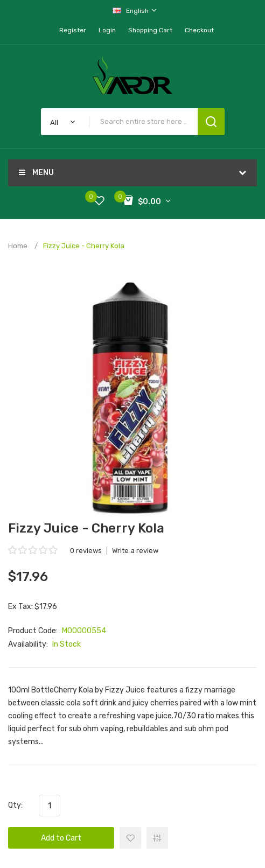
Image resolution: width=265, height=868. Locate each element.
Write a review (135, 551)
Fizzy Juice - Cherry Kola (84, 246)
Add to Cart (61, 838)
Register (73, 30)
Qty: (15, 805)
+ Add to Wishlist (130, 838)
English (135, 10)
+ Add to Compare (157, 838)
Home (18, 246)
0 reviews (86, 551)
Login (107, 30)
